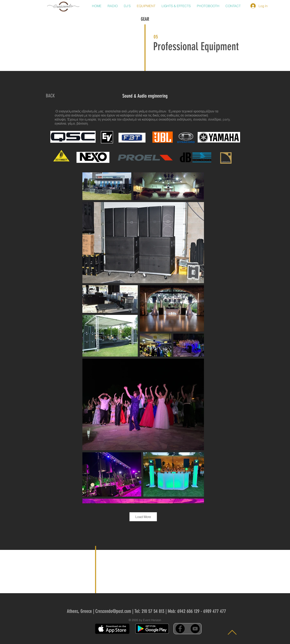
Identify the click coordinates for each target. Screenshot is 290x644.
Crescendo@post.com (113, 611)
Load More (143, 517)
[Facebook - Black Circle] (180, 629)
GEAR (145, 19)
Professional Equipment (196, 47)
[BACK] (50, 96)
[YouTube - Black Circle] (195, 629)
